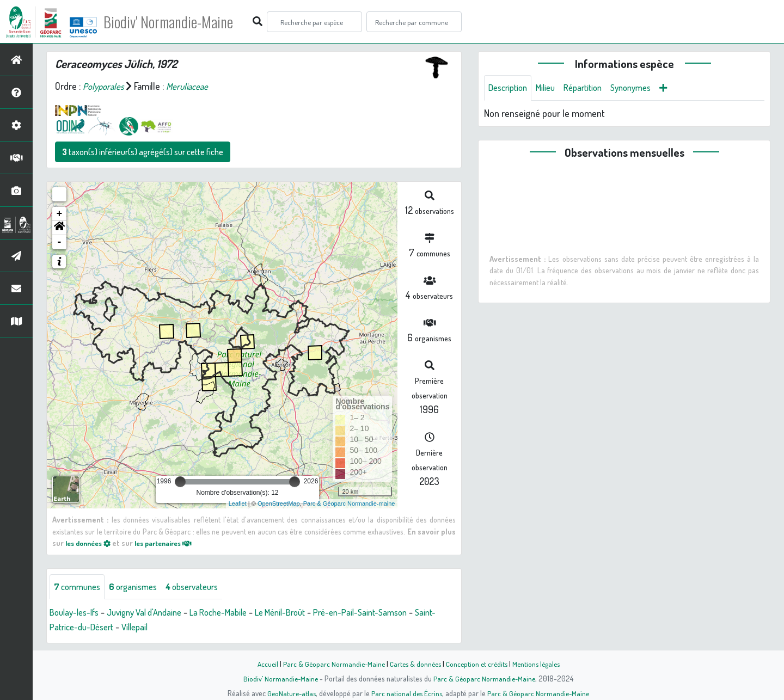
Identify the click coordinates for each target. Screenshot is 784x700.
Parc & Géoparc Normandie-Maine (330, 664)
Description (510, 88)
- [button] (60, 242)
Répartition (592, 88)
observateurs (205, 587)
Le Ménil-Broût (305, 613)
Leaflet (238, 503)
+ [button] (60, 214)
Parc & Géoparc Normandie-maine (349, 503)
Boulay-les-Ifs (77, 613)
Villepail (166, 628)
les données (91, 543)
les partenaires (173, 543)
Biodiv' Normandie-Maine (179, 22)
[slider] (180, 482)
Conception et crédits (478, 664)
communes (79, 587)
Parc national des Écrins (407, 693)
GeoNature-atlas (289, 693)
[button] (59, 228)
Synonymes (645, 88)
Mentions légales (540, 664)
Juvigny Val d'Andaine (154, 613)
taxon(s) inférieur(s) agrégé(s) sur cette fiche (143, 152)
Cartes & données (414, 664)
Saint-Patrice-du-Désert (96, 628)
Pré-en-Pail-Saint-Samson (392, 613)
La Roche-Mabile (236, 613)
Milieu (552, 88)
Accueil (262, 664)
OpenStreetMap (279, 503)
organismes (140, 587)
